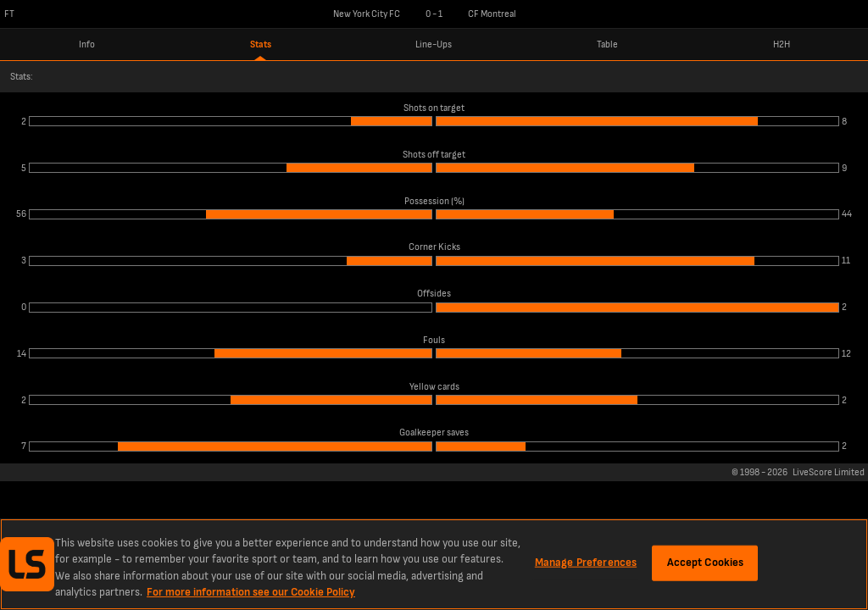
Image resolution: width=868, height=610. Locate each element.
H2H (782, 44)
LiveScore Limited (829, 472)
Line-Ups (434, 44)
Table (607, 44)
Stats (261, 44)
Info (87, 44)
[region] (434, 564)
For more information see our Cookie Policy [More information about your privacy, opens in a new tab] (251, 592)
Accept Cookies (706, 563)
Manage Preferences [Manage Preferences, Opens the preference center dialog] (586, 563)
